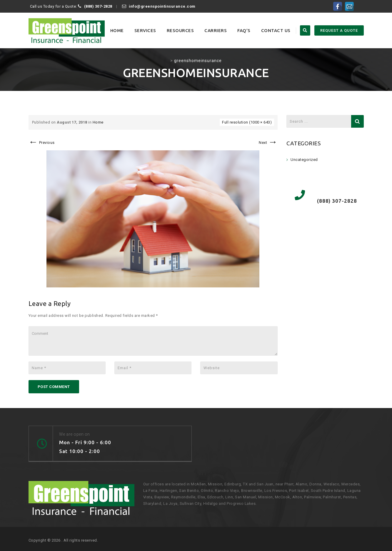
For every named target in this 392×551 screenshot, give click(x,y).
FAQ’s (244, 30)
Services (145, 30)
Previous (42, 143)
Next (268, 143)
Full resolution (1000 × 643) (247, 122)
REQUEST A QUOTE (339, 30)
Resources (180, 30)
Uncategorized (304, 160)
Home (117, 30)
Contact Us (276, 30)
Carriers (216, 30)
